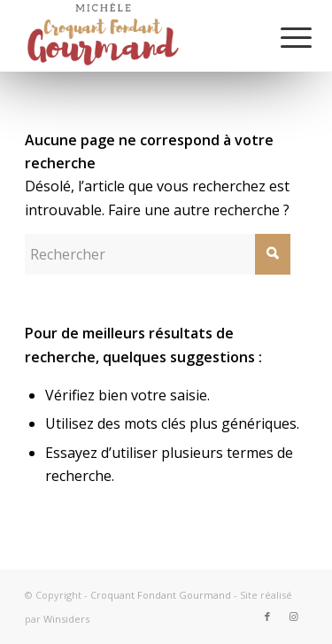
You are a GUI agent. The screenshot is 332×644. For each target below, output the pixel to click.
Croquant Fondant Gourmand (161, 595)
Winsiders (66, 619)
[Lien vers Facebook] (267, 617)
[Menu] (282, 37)
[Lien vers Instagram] (294, 617)
